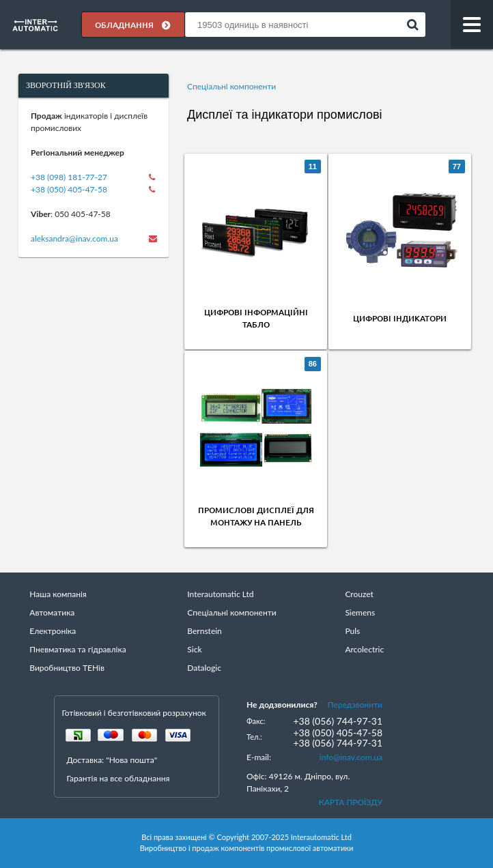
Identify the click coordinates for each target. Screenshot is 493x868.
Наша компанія (58, 594)
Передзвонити (355, 705)
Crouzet (359, 594)
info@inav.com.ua (351, 757)
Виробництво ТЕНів (67, 668)
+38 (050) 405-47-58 (69, 189)
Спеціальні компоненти (231, 86)
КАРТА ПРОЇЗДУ (351, 802)
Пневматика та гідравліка (78, 649)
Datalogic (204, 668)
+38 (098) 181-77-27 (69, 177)
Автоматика (52, 612)
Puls (352, 631)
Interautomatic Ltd (220, 594)
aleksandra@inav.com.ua (74, 238)
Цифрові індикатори (400, 318)
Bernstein (204, 631)
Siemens (360, 612)
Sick (194, 649)
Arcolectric (364, 649)
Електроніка (53, 631)
